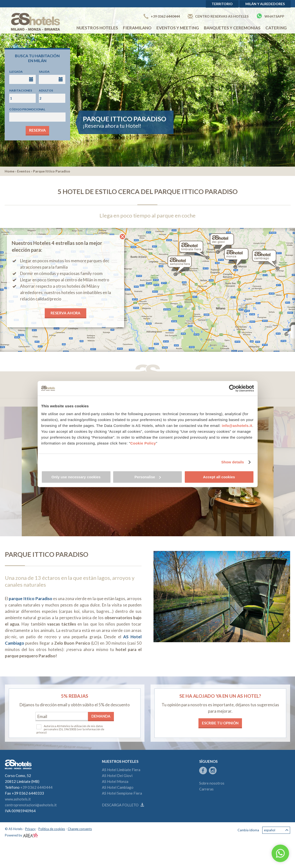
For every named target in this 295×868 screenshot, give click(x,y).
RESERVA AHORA (66, 313)
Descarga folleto (123, 805)
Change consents (80, 829)
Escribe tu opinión (220, 723)
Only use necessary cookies (76, 477)
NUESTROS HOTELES (97, 28)
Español (276, 830)
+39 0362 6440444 (162, 16)
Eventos (24, 171)
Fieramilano (137, 28)
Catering (276, 28)
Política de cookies (52, 829)
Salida (44, 72)
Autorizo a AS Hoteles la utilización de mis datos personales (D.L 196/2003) (73, 728)
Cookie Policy (143, 443)
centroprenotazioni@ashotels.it (31, 805)
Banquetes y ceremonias (232, 28)
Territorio (222, 4)
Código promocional (27, 109)
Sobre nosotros (212, 783)
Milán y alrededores (265, 4)
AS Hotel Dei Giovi (117, 776)
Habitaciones (21, 90)
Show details (233, 462)
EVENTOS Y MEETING (178, 28)
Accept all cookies (219, 477)
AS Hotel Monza (115, 781)
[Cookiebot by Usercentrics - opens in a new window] (233, 388)
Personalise (148, 477)
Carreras (206, 789)
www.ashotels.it (18, 799)
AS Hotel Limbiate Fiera (121, 770)
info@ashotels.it (237, 426)
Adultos (46, 90)
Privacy (30, 829)
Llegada (16, 72)
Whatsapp (270, 16)
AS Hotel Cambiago (118, 787)
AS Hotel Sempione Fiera (122, 793)
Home (10, 171)
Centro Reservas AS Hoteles (218, 16)
